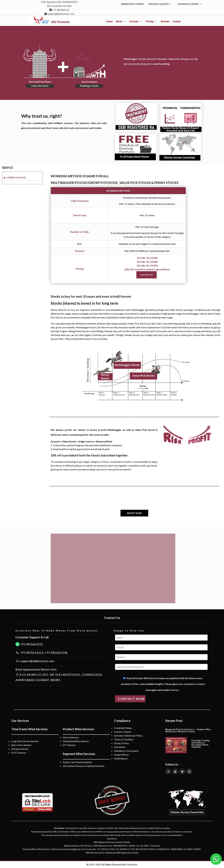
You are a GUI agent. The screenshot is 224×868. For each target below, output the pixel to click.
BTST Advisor (19, 753)
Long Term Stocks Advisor (25, 741)
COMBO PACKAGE (16, 178)
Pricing (151, 22)
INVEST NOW (134, 513)
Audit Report (121, 759)
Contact (176, 22)
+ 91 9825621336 (56, 653)
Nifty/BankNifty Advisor (76, 741)
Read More (112, 839)
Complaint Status (123, 728)
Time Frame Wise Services (29, 729)
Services (136, 22)
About (121, 22)
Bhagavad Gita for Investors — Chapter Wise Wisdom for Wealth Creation (188, 730)
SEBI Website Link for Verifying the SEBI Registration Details (112, 853)
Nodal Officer (121, 755)
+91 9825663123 (31, 644)
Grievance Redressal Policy (128, 736)
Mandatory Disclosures (126, 751)
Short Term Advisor (21, 745)
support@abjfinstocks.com (37, 661)
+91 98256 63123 (31, 653)
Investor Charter (123, 732)
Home (110, 22)
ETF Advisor (69, 745)
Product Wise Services (78, 729)
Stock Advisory (71, 738)
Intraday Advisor (20, 749)
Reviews (165, 22)
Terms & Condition (124, 739)
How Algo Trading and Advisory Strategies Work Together (200, 744)
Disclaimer (120, 747)
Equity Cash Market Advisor (78, 762)
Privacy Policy (122, 743)
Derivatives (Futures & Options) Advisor (84, 766)
